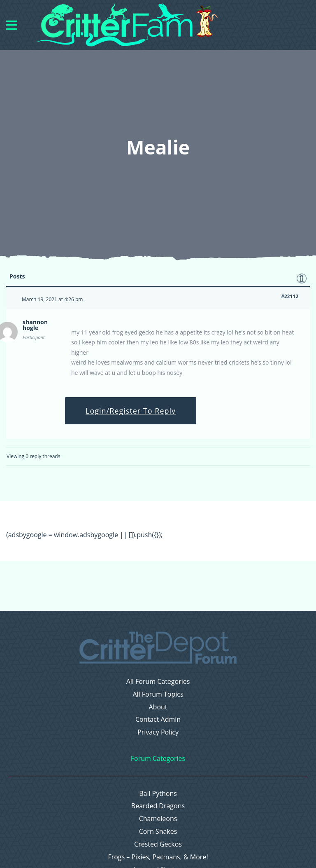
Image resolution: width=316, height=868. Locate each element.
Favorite (302, 278)
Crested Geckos (158, 844)
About (158, 707)
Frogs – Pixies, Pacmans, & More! (158, 857)
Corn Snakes (158, 832)
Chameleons (158, 819)
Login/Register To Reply (131, 411)
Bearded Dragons (158, 806)
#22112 (290, 296)
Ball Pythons (158, 794)
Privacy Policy (158, 732)
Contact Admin (158, 719)
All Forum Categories (158, 682)
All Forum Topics (158, 694)
